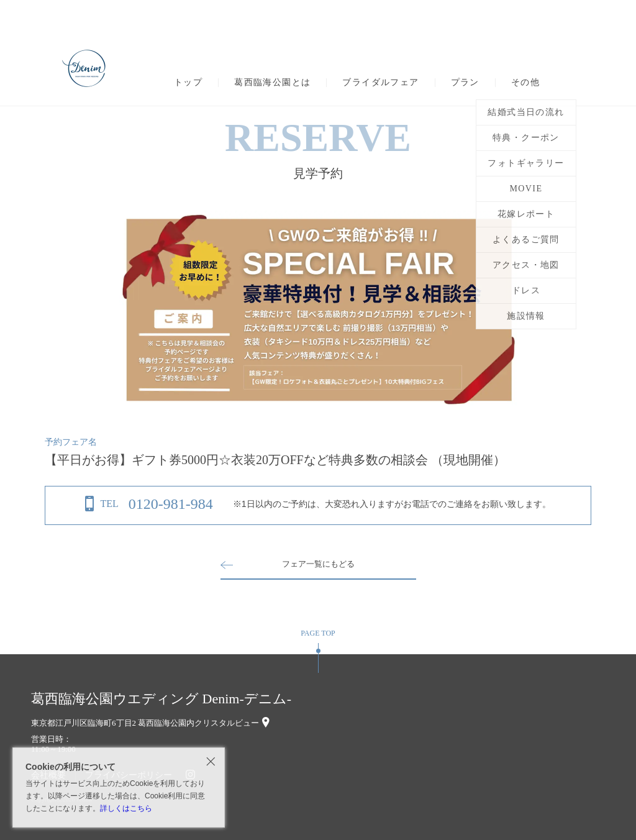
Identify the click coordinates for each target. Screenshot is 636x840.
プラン (465, 83)
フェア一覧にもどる (318, 564)
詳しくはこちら (126, 808)
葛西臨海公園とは (272, 83)
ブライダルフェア (380, 83)
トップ (188, 83)
